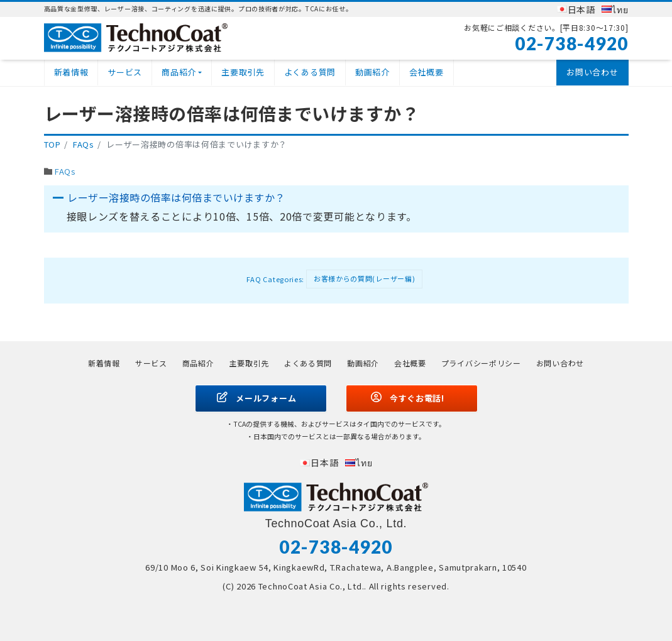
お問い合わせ (592, 72)
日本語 (581, 9)
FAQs (65, 171)
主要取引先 (243, 72)
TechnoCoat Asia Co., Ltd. (311, 586)
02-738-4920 (572, 43)
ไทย (620, 9)
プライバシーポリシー (481, 363)
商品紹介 (179, 72)
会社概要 (427, 72)
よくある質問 (310, 72)
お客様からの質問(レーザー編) (365, 278)
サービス (125, 72)
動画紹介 (372, 72)
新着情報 (71, 72)
